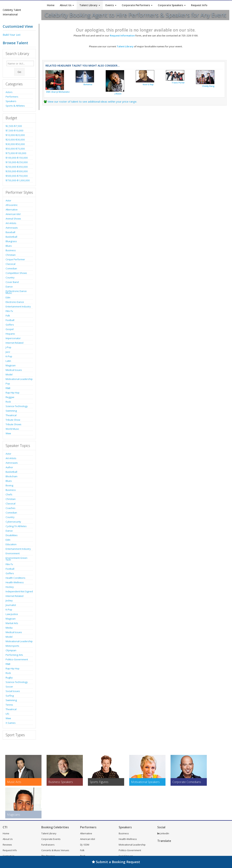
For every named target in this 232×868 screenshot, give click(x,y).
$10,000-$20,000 (15, 135)
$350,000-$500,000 (17, 171)
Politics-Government (17, 659)
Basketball (11, 237)
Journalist (11, 605)
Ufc (7, 714)
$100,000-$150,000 (17, 158)
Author (9, 467)
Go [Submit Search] (19, 72)
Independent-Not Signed (19, 591)
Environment (13, 553)
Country (10, 277)
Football (10, 320)
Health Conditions (15, 578)
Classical (11, 264)
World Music (12, 429)
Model (9, 374)
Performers (12, 97)
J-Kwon (118, 94)
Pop (8, 384)
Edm (8, 297)
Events (111, 5)
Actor (8, 200)
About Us (67, 5)
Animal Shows (13, 219)
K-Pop (9, 356)
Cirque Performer (15, 259)
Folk (8, 316)
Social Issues (13, 691)
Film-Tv (9, 311)
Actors (9, 92)
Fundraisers (48, 845)
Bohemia (88, 84)
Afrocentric (12, 205)
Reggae (10, 397)
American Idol (13, 214)
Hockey (10, 587)
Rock (8, 402)
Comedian (11, 268)
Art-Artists (11, 223)
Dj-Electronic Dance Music (16, 292)
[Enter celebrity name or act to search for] (20, 63)
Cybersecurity (13, 522)
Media (9, 628)
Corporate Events (51, 839)
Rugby (9, 678)
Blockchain (12, 476)
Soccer (9, 687)
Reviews (7, 845)
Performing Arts (14, 655)
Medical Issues (14, 370)
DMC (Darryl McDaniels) (58, 92)
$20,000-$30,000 (15, 140)
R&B (8, 388)
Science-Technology (17, 406)
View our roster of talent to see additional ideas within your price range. (92, 101)
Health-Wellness (15, 582)
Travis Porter (178, 83)
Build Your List (12, 35)
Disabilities (12, 535)
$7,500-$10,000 (14, 130)
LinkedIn (163, 833)
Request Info (199, 5)
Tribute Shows (14, 424)
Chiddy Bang (208, 86)
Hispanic (10, 334)
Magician (11, 365)
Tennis (9, 705)
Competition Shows (16, 273)
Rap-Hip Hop (13, 393)
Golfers (10, 325)
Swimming (11, 411)
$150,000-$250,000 (17, 162)
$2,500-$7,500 (14, 126)
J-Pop (8, 347)
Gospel (10, 329)
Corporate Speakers (172, 5)
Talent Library (90, 5)
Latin (8, 361)
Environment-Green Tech (16, 559)
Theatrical (11, 415)
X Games (11, 723)
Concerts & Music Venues (55, 850)
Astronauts (12, 228)
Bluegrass (11, 241)
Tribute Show (13, 420)
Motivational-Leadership (19, 379)
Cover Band (12, 282)
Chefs (9, 494)
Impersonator (13, 338)
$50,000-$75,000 (15, 149)
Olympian (11, 650)
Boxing (9, 485)
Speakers (11, 101)
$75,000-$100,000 (16, 153)
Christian (11, 255)
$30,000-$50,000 (15, 144)
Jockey (9, 600)
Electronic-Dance (15, 302)
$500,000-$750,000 (17, 176)
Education (11, 544)
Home (51, 5)
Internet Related (14, 343)
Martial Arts (12, 623)
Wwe (8, 433)
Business (11, 250)
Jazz (8, 352)
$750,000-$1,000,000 (18, 180)
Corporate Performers (137, 5)
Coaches (11, 508)
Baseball (10, 232)
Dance (9, 287)
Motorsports (12, 646)
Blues (9, 246)
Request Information (122, 36)
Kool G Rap (148, 84)
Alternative (12, 210)
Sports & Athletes (15, 106)
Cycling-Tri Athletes (16, 526)
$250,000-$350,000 (17, 167)
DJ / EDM (85, 845)
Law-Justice (12, 614)
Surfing (10, 696)
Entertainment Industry (18, 306)
